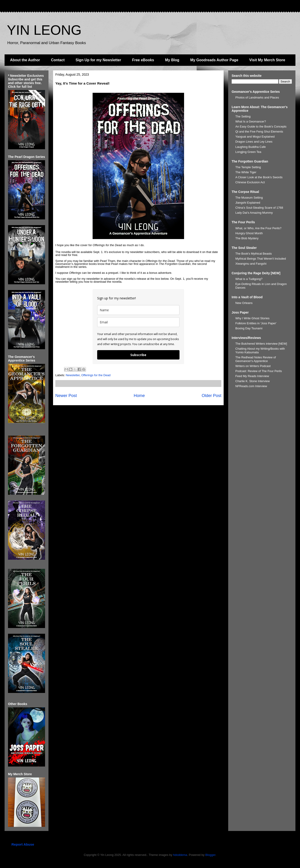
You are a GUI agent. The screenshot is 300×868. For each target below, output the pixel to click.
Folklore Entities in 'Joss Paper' (256, 323)
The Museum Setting (249, 198)
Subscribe (138, 355)
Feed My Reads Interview (252, 376)
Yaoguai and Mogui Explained (255, 137)
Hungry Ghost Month (249, 233)
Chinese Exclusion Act (250, 182)
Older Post (212, 396)
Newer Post (66, 396)
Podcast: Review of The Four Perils (259, 371)
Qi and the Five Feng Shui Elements (259, 132)
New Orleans (244, 303)
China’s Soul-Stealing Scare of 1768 (259, 208)
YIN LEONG (44, 30)
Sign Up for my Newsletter (98, 60)
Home (139, 396)
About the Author (25, 60)
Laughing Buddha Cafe (250, 147)
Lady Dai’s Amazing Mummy (254, 213)
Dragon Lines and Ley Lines (254, 142)
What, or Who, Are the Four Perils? (258, 228)
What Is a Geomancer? (251, 121)
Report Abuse (23, 844)
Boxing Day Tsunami (249, 328)
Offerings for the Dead (96, 375)
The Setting (243, 116)
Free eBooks (143, 60)
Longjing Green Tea (248, 152)
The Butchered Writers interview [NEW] (261, 344)
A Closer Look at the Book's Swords (259, 177)
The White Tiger (246, 172)
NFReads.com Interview (251, 386)
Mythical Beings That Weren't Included (261, 259)
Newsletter (73, 375)
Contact (58, 60)
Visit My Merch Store (267, 60)
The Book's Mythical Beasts (253, 254)
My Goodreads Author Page (214, 60)
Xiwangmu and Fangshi (251, 264)
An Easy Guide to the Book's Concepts (261, 126)
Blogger (210, 855)
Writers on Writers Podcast (253, 366)
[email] (138, 322)
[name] (138, 310)
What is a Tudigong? (249, 279)
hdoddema (180, 855)
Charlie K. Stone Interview (252, 381)
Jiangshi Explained (248, 203)
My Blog (172, 60)
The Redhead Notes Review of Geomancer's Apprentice (256, 359)
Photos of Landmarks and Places (257, 97)
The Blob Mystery (247, 238)
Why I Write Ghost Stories (252, 318)
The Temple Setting (248, 167)
